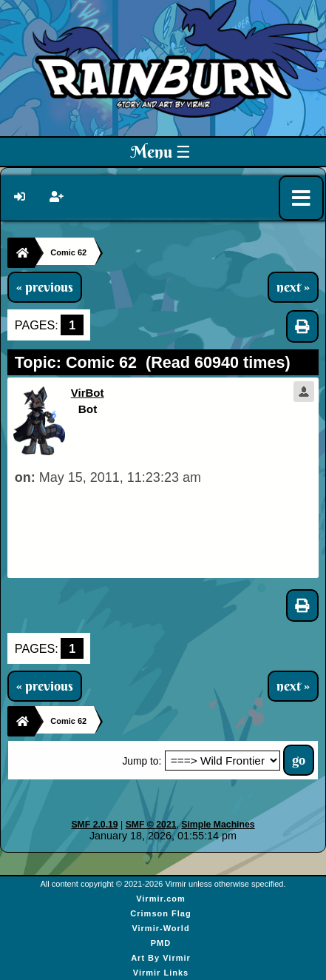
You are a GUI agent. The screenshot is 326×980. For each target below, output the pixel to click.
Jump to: (142, 761)
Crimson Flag (160, 913)
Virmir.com (161, 899)
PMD (161, 943)
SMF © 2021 (151, 825)
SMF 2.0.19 (94, 825)
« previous (45, 287)
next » (293, 287)
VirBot (88, 393)
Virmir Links (161, 973)
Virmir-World (160, 928)
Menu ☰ (161, 152)
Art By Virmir (161, 958)
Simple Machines (218, 825)
